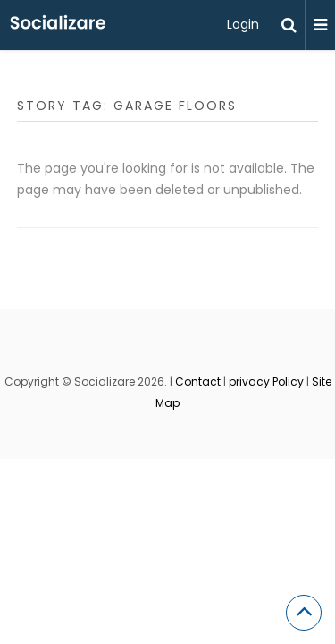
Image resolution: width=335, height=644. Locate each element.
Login (243, 24)
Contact (198, 381)
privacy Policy (266, 381)
